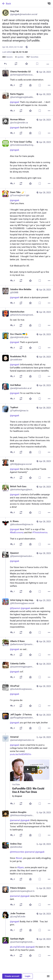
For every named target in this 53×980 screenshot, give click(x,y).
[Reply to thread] (13, 85)
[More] (48, 64)
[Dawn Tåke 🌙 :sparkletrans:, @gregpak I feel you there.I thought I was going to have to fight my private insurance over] (26, 237)
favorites (32, 57)
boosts (7, 57)
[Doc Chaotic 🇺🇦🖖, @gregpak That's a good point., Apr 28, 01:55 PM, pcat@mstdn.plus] (26, 341)
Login (28, 976)
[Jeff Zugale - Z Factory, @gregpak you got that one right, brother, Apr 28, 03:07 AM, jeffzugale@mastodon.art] (26, 722)
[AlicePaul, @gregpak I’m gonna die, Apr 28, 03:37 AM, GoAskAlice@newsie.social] (26, 696)
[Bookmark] (37, 64)
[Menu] (48, 976)
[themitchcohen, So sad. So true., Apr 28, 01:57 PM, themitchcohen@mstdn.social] (26, 319)
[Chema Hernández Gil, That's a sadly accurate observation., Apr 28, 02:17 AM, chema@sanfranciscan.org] (26, 79)
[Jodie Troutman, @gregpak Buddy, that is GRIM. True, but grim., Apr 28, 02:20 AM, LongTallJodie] (26, 922)
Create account (12, 976)
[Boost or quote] (16, 64)
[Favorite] (27, 64)
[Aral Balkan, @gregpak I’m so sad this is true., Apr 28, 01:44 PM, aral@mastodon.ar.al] (26, 392)
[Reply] (5, 64)
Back (6, 4)
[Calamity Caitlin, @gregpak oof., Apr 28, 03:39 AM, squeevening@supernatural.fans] (26, 671)
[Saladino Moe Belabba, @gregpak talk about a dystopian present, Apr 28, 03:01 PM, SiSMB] (26, 296)
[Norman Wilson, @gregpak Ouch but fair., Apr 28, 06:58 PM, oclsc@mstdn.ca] (26, 127)
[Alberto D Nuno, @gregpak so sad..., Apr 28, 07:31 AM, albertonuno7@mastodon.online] (26, 648)
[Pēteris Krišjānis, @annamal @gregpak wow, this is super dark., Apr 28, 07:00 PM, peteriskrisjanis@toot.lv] (26, 897)
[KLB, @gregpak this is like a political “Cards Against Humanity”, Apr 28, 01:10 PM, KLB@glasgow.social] (26, 470)
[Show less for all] (49, 3)
